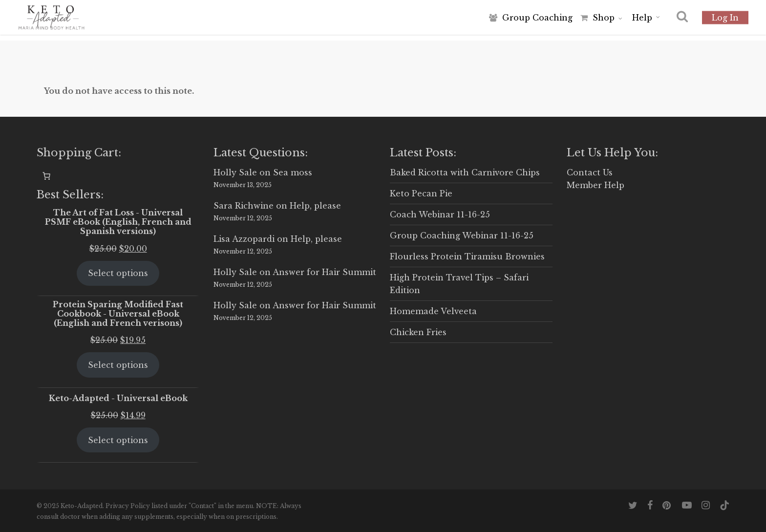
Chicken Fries (418, 332)
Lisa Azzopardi (244, 239)
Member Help (596, 185)
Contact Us (590, 172)
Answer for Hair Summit (324, 272)
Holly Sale (235, 172)
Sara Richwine (244, 206)
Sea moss (293, 172)
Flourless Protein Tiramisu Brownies (467, 256)
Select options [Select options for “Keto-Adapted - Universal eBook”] (118, 440)
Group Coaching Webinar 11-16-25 (462, 235)
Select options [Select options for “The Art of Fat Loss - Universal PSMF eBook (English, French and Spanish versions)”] (118, 273)
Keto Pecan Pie (421, 193)
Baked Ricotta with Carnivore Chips (465, 172)
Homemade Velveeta (433, 311)
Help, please (315, 206)
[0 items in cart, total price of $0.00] (46, 176)
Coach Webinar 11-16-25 (440, 214)
